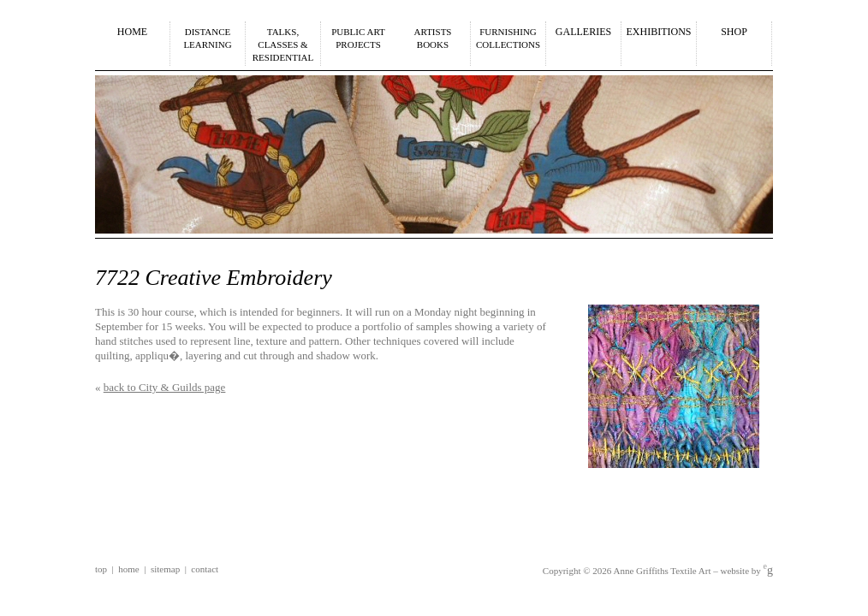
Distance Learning (207, 38)
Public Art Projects (358, 38)
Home (132, 32)
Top (101, 569)
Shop (734, 32)
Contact (205, 569)
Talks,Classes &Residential (283, 44)
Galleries (583, 32)
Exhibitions (659, 32)
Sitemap (165, 569)
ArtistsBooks (433, 38)
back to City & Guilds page (165, 387)
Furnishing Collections (508, 38)
